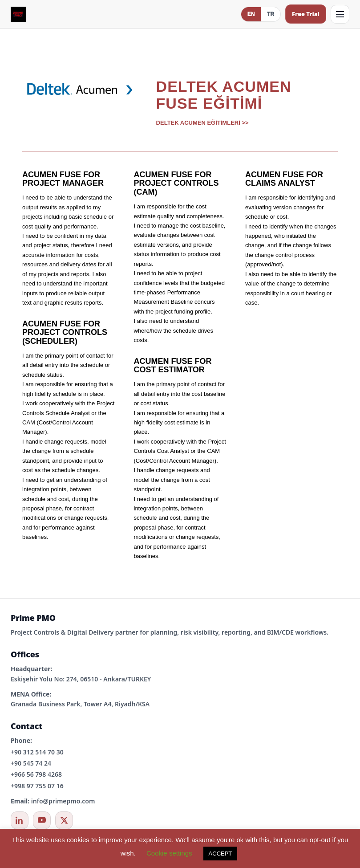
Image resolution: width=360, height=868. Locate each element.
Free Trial (306, 14)
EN (251, 14)
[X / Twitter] (64, 820)
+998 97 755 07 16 (37, 786)
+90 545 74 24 (31, 763)
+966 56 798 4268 (36, 774)
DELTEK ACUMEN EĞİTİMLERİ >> (202, 123)
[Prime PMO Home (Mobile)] (18, 14)
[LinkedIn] (20, 820)
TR (271, 14)
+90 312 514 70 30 (37, 752)
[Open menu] (340, 14)
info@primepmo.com (63, 801)
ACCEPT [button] (220, 854)
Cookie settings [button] (169, 853)
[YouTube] (42, 820)
